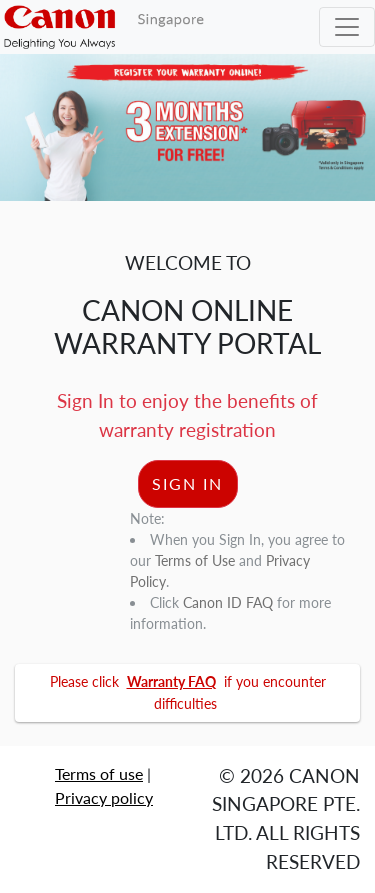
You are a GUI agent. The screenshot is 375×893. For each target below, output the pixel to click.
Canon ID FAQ (228, 602)
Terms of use (99, 773)
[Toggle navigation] (347, 27)
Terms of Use (195, 560)
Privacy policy (104, 797)
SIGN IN (187, 483)
